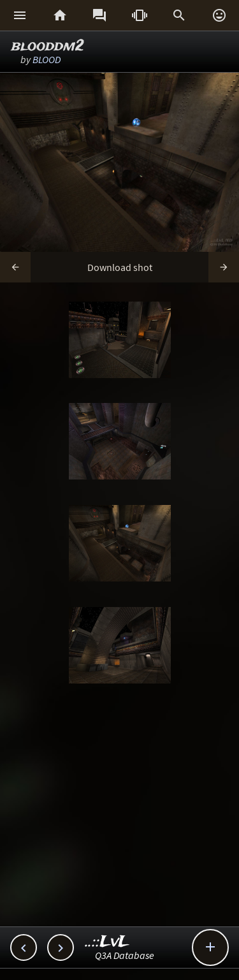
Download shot (120, 267)
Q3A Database (125, 955)
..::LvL (107, 942)
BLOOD (47, 59)
